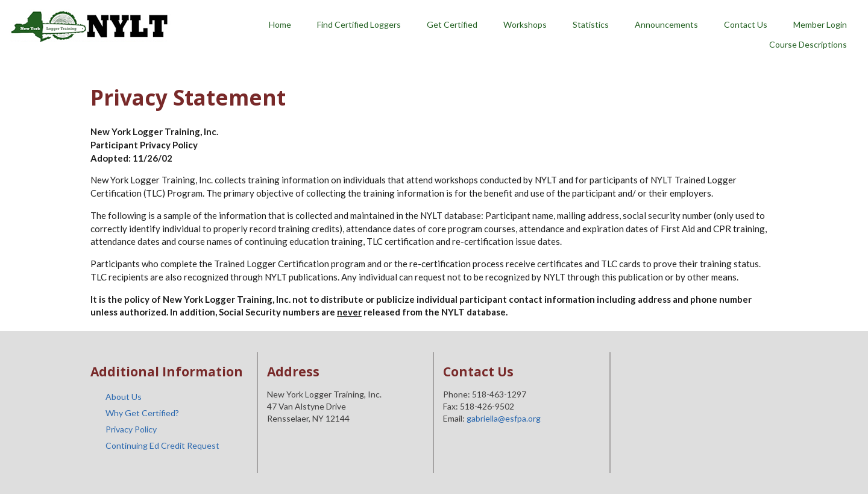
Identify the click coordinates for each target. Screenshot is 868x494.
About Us (124, 397)
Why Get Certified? (142, 413)
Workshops (525, 24)
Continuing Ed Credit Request (162, 445)
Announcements (666, 24)
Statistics (591, 24)
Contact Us (746, 24)
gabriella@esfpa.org (504, 418)
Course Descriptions (808, 44)
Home (280, 24)
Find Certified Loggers (359, 24)
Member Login (820, 24)
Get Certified (452, 24)
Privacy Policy (131, 429)
